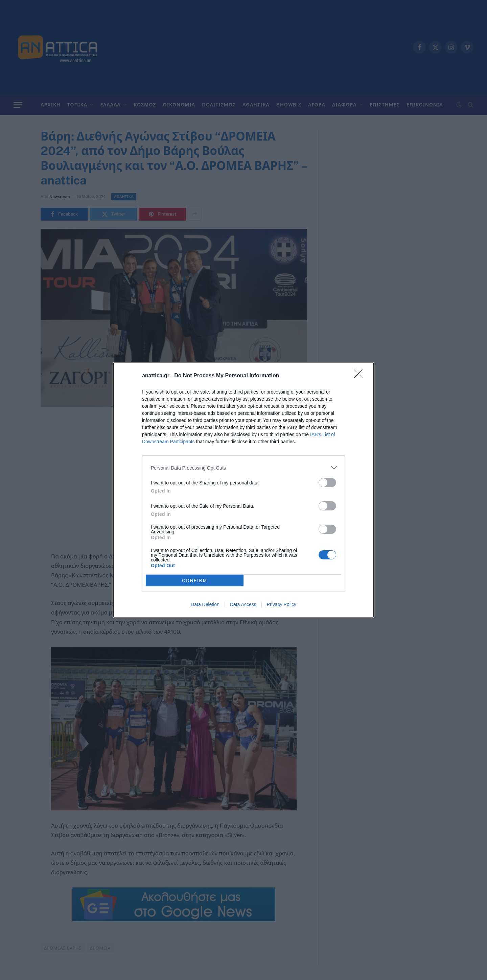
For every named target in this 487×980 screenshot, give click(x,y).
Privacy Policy (282, 604)
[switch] (327, 483)
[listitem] (243, 468)
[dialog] (243, 490)
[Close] (361, 376)
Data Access (243, 604)
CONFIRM (195, 580)
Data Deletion (205, 604)
